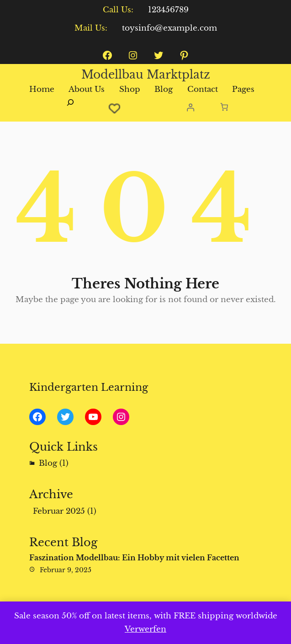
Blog (48, 463)
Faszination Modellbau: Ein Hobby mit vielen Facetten (134, 558)
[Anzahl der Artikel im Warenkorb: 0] (225, 107)
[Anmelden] (190, 107)
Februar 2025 (59, 511)
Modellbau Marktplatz (146, 75)
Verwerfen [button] (145, 629)
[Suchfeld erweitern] (70, 107)
